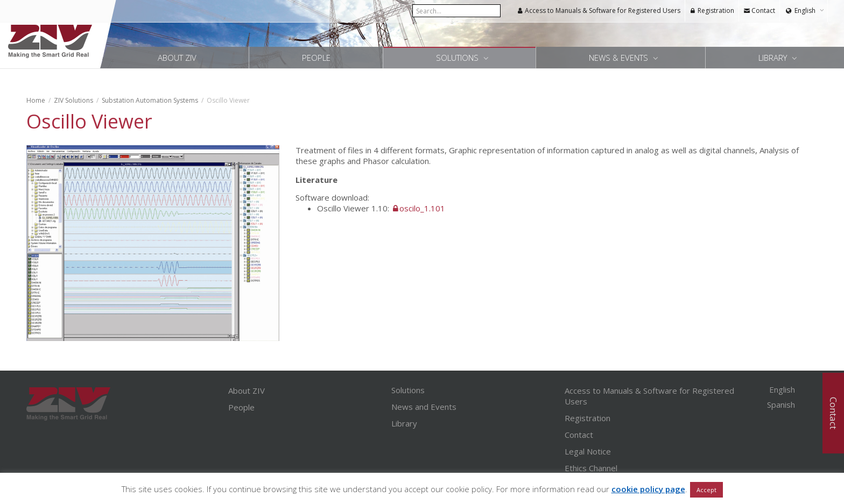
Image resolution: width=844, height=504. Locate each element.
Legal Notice (588, 451)
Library (774, 58)
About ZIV (177, 58)
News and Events (424, 407)
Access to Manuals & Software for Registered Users (599, 10)
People (316, 58)
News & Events (620, 58)
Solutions (458, 58)
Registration (712, 10)
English (805, 10)
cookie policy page (648, 489)
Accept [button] (706, 490)
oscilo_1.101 (422, 208)
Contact (759, 10)
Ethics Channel (591, 468)
